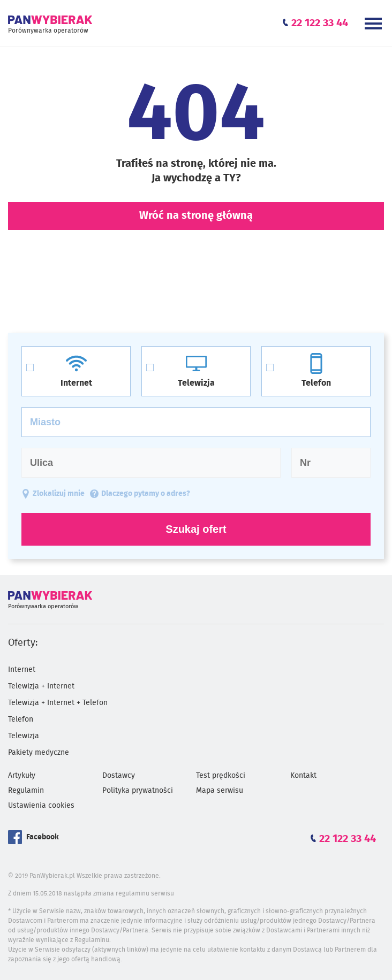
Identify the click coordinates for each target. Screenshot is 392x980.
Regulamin (26, 791)
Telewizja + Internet (41, 686)
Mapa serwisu (220, 791)
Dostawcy (119, 776)
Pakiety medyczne (39, 753)
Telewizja (24, 736)
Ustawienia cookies (41, 806)
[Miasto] (196, 422)
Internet (22, 670)
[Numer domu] (331, 463)
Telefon (21, 719)
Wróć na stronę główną (196, 216)
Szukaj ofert (196, 529)
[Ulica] (151, 463)
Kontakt (303, 776)
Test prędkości (221, 776)
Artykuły (22, 776)
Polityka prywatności (138, 791)
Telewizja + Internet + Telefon (58, 703)
